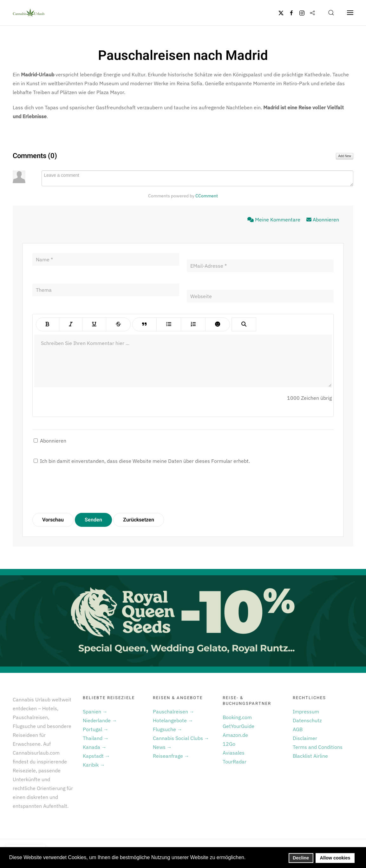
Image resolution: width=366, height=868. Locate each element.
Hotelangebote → (173, 720)
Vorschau (53, 520)
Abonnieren (323, 220)
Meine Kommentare (274, 220)
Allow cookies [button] (335, 858)
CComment (207, 196)
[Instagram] (302, 13)
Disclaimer (305, 738)
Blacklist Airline (310, 756)
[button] (331, 13)
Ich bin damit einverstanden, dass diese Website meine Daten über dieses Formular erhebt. (142, 461)
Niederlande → (100, 720)
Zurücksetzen (139, 520)
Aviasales (234, 753)
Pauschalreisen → (174, 712)
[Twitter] (281, 13)
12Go (229, 744)
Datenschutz (307, 720)
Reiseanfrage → (171, 756)
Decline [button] (301, 858)
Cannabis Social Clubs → (181, 738)
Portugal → (96, 729)
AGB (298, 729)
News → (162, 747)
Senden (93, 520)
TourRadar (235, 762)
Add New (345, 156)
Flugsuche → (168, 729)
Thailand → (96, 738)
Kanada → (95, 747)
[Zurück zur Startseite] (29, 13)
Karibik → (94, 765)
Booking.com (237, 717)
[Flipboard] (312, 13)
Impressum (306, 712)
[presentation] (81, 489)
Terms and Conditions (318, 747)
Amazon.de (235, 735)
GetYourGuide (239, 726)
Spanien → (95, 712)
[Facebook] (291, 13)
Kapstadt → (96, 756)
